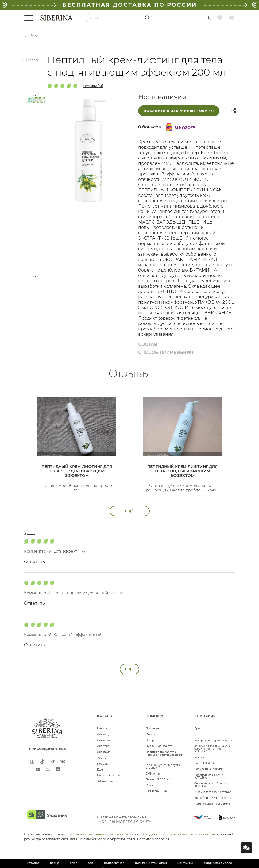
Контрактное (114, 863)
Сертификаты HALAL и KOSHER (210, 785)
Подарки (103, 764)
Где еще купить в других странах (163, 766)
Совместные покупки (209, 769)
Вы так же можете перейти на (124, 819)
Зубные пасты (107, 781)
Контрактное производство (214, 740)
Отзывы (151, 785)
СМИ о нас (153, 774)
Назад (34, 35)
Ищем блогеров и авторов (213, 792)
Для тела (103, 746)
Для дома (104, 752)
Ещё (100, 770)
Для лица (104, 734)
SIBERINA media (157, 791)
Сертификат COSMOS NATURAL (209, 776)
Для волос (104, 740)
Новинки (103, 728)
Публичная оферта (159, 746)
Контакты (201, 757)
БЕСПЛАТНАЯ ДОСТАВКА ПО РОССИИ (130, 5)
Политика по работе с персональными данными (164, 753)
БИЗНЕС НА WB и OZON (151, 863)
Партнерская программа (212, 804)
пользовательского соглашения (193, 834)
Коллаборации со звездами (214, 798)
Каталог (33, 863)
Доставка (152, 728)
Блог (73, 863)
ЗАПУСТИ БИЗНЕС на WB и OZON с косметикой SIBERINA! (213, 749)
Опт (197, 734)
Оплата (151, 734)
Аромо (102, 758)
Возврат (151, 740)
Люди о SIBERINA (158, 779)
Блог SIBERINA (204, 763)
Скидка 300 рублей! (218, 863)
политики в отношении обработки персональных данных (114, 834)
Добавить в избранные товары (179, 111)
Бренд (199, 728)
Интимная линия (109, 775)
